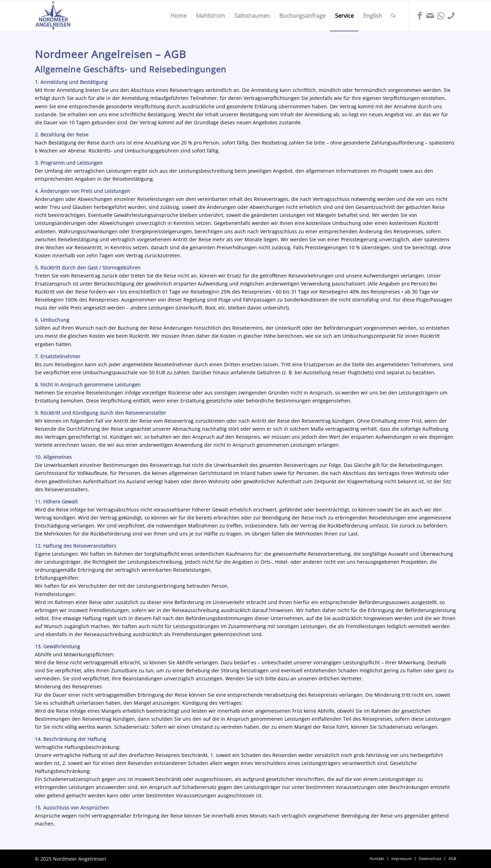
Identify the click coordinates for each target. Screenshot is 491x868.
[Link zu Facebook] (420, 15)
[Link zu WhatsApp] (441, 15)
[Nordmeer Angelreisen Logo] (53, 16)
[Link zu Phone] (451, 15)
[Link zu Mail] (430, 15)
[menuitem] (179, 16)
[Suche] (393, 16)
